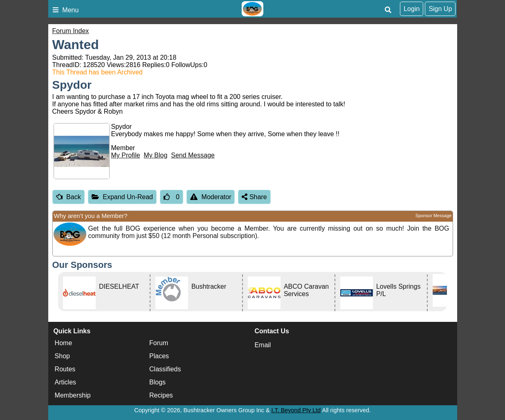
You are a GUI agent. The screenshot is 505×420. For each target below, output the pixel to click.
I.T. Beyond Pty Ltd (296, 410)
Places (159, 356)
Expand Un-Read (122, 197)
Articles (65, 382)
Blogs (157, 382)
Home (64, 343)
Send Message (193, 155)
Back (68, 197)
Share (254, 197)
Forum (159, 343)
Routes (65, 369)
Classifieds (165, 369)
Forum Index (71, 31)
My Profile (126, 155)
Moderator (211, 197)
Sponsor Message (434, 216)
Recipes (161, 395)
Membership (73, 395)
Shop (62, 356)
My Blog (156, 155)
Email (263, 345)
